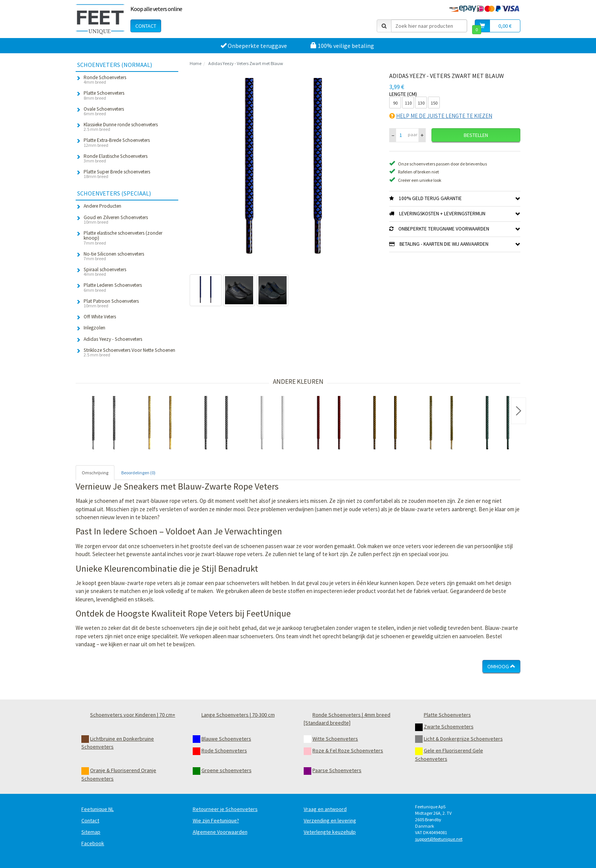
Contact (146, 26)
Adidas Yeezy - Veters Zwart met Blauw (246, 63)
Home (196, 63)
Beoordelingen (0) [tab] (138, 473)
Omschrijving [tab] (95, 473)
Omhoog (501, 666)
